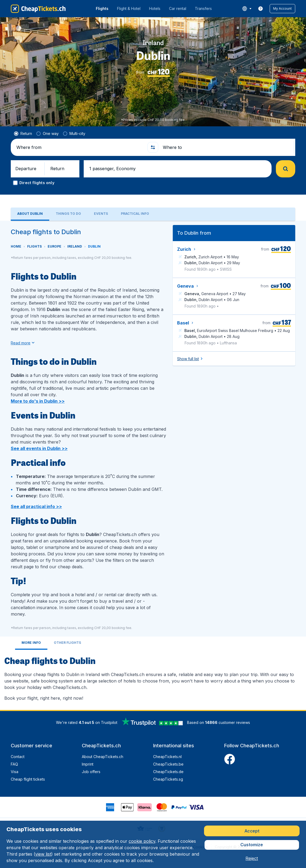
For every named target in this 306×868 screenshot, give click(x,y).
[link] (261, 9)
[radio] (23, 125)
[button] (282, 9)
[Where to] (227, 139)
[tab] (30, 206)
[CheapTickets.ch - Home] (38, 9)
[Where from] (80, 139)
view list (43, 854)
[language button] (247, 9)
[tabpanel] (153, 457)
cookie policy (142, 841)
